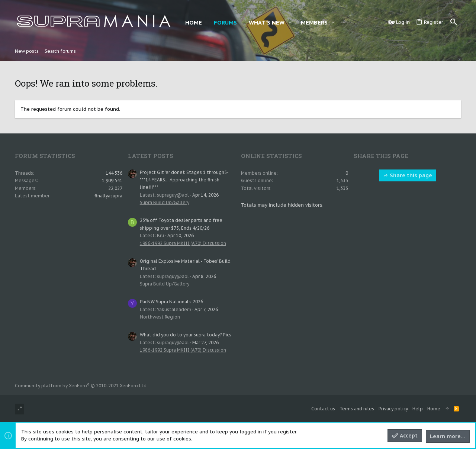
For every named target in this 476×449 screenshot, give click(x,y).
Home (434, 409)
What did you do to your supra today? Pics (186, 335)
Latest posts (151, 156)
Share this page (408, 175)
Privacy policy (393, 409)
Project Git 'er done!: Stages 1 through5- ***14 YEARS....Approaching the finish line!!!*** (184, 180)
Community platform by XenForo (81, 386)
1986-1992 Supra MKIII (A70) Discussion (183, 243)
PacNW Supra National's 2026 (171, 302)
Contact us (323, 409)
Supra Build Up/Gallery (165, 202)
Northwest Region (160, 317)
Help (418, 409)
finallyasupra (108, 196)
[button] (290, 22)
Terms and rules (357, 409)
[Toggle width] (20, 409)
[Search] (454, 22)
